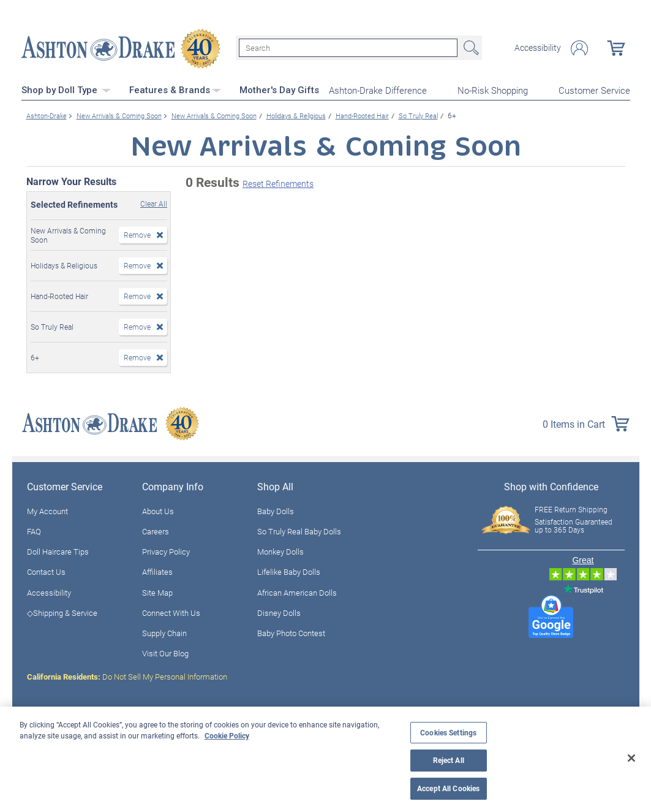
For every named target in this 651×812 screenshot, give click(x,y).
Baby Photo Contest (291, 632)
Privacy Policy (166, 550)
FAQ (34, 530)
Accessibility (538, 48)
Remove (137, 233)
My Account (47, 510)
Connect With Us (171, 612)
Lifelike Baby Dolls (289, 571)
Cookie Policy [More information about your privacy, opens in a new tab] (227, 735)
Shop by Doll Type (66, 89)
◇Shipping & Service (62, 612)
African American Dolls (297, 591)
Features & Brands (175, 89)
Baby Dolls (276, 510)
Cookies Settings (448, 733)
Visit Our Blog (165, 652)
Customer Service (594, 89)
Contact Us (46, 571)
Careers (156, 530)
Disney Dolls (279, 612)
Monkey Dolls (280, 550)
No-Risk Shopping (493, 89)
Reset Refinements (278, 182)
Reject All (449, 760)
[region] (325, 759)
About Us (158, 510)
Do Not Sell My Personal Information (127, 675)
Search (470, 48)
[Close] (631, 758)
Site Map (157, 591)
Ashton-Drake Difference (378, 89)
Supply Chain (164, 632)
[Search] (348, 48)
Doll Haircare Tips (58, 550)
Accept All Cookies (448, 788)
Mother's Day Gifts (279, 89)
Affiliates (157, 571)
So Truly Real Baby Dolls (299, 530)
